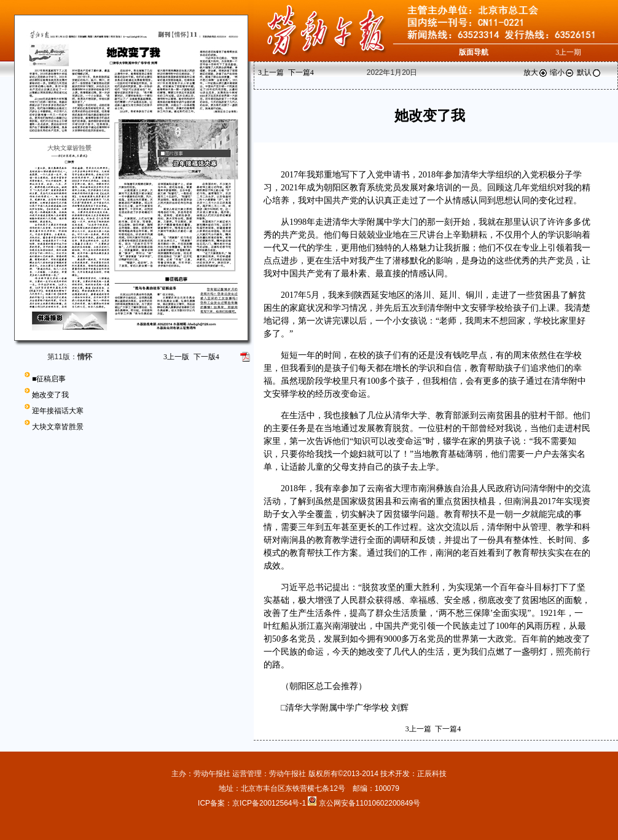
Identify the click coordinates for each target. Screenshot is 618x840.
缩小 (562, 72)
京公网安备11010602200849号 (370, 803)
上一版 (176, 357)
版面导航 (474, 52)
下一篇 (301, 72)
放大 (536, 72)
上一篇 (271, 72)
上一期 (568, 52)
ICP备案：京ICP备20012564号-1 (253, 803)
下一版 (206, 357)
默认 (589, 72)
